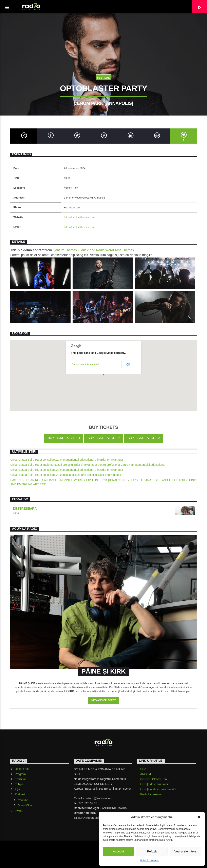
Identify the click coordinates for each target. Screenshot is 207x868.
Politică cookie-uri (150, 861)
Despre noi (22, 769)
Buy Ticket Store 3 (143, 438)
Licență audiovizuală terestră (158, 789)
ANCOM (146, 774)
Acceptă (118, 851)
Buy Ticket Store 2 (103, 438)
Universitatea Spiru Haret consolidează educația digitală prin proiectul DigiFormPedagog (66, 475)
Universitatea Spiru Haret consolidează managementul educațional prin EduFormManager (67, 460)
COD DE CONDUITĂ (154, 779)
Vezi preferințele (185, 851)
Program (20, 774)
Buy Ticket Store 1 (63, 438)
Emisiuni (20, 779)
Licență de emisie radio (155, 784)
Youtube (23, 800)
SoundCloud (26, 805)
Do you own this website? (86, 365)
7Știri (18, 789)
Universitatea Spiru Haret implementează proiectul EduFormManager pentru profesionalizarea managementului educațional (88, 465)
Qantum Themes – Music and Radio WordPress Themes (93, 250)
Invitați (19, 811)
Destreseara (25, 509)
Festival (103, 78)
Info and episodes (103, 700)
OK (128, 365)
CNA (143, 769)
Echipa (19, 784)
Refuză (152, 851)
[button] (199, 817)
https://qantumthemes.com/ (80, 217)
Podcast (20, 794)
